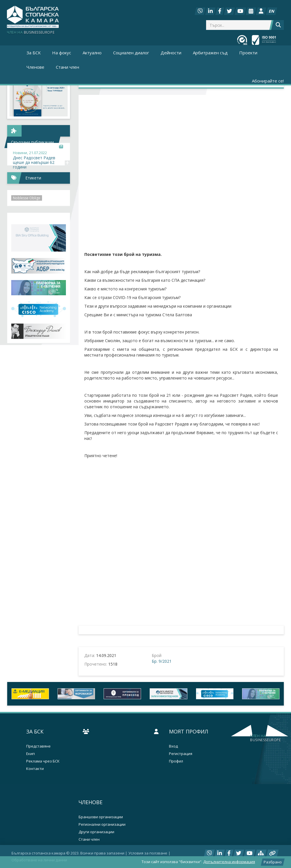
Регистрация (181, 754)
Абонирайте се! (268, 81)
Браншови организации (101, 817)
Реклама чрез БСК (43, 761)
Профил (176, 761)
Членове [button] (35, 67)
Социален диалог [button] (131, 53)
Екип (31, 754)
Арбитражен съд (210, 53)
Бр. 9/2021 (162, 661)
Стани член (67, 67)
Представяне (38, 746)
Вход (173, 746)
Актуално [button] (92, 53)
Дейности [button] (171, 53)
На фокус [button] (62, 53)
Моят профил (189, 731)
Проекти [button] (248, 53)
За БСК (35, 731)
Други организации (96, 832)
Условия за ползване (148, 853)
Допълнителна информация (229, 862)
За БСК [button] (34, 53)
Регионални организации (102, 824)
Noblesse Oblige (27, 198)
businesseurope (265, 738)
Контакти (35, 769)
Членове (91, 802)
